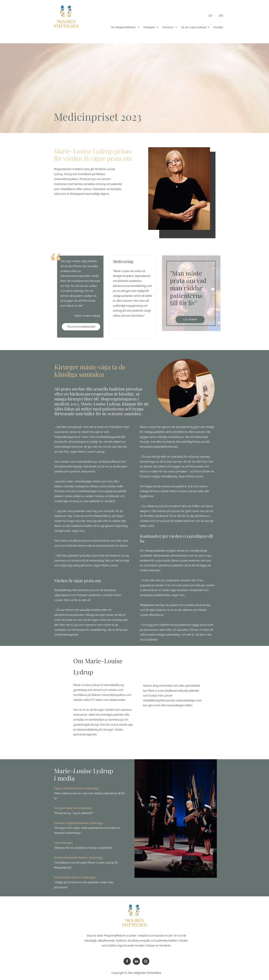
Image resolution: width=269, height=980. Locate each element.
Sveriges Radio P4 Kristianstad (73, 808)
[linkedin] (136, 961)
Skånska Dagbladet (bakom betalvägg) (78, 823)
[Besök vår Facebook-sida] (127, 961)
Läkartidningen (63, 843)
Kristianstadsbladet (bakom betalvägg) (78, 858)
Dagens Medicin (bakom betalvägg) (76, 788)
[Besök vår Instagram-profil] (146, 961)
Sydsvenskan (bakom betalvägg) (75, 877)
